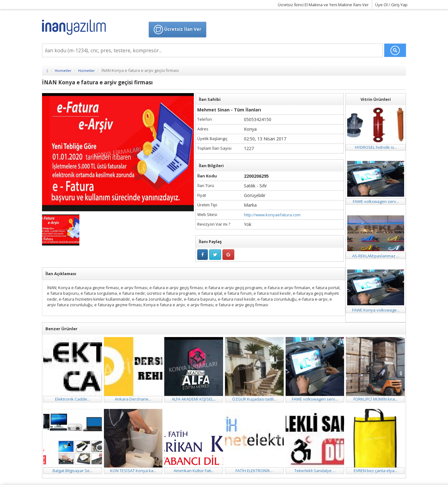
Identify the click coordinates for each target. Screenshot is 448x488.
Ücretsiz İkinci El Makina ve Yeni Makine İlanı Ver (323, 5)
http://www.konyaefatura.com (272, 215)
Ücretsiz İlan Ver (177, 30)
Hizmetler (63, 70)
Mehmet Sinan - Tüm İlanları (229, 110)
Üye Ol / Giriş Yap (391, 5)
